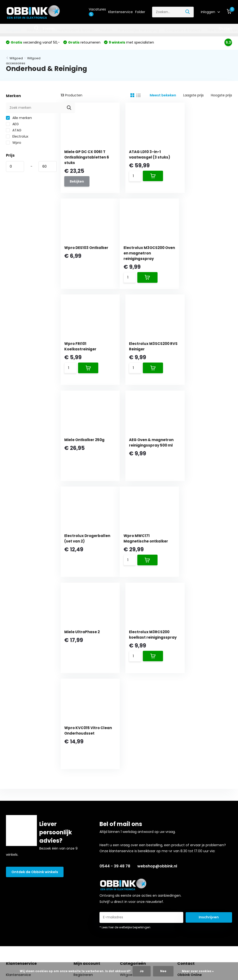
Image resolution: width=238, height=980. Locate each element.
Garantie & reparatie (23, 858)
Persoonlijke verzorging (138, 30)
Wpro (14, 144)
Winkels (12, 799)
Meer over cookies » (198, 971)
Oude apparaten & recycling (30, 851)
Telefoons (216, 30)
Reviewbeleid (17, 903)
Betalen (12, 829)
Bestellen (13, 821)
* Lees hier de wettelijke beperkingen (125, 744)
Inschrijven (209, 734)
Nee (163, 971)
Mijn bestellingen (87, 799)
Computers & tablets (183, 30)
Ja (142, 971)
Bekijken (78, 183)
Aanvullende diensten (24, 866)
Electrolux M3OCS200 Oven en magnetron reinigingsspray (86, 256)
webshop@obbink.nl (157, 683)
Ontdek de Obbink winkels (34, 689)
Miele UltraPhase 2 (143, 446)
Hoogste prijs (221, 96)
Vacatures (97, 12)
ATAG (14, 131)
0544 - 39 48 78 (115, 683)
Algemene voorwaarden (26, 888)
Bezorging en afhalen (24, 836)
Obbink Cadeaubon (22, 814)
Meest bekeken (163, 96)
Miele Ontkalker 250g (86, 348)
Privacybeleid (17, 895)
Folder (140, 12)
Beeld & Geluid (39, 30)
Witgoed (14, 30)
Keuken (106, 30)
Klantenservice (121, 12)
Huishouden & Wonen (76, 30)
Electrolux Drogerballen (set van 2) (206, 354)
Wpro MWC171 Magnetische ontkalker (79, 451)
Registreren (82, 792)
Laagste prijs (193, 96)
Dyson (125, 844)
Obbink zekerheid (20, 873)
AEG (12, 125)
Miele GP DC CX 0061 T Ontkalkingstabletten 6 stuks (86, 158)
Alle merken (19, 119)
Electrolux (17, 138)
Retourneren (16, 844)
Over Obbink (16, 807)
